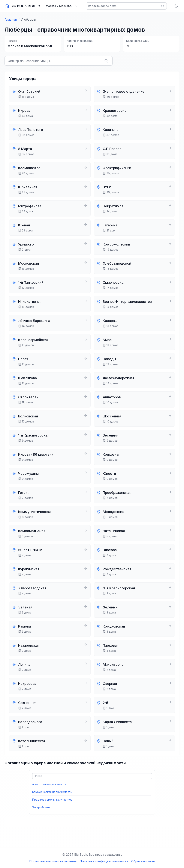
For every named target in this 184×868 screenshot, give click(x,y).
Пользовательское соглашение (53, 861)
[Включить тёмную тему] (176, 6)
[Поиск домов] (126, 6)
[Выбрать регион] (62, 6)
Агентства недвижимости (49, 784)
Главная (11, 19)
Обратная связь (143, 861)
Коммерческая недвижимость (52, 792)
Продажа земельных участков (52, 800)
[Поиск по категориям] (92, 776)
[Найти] (163, 6)
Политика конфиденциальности (104, 861)
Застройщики (41, 807)
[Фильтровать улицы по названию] (59, 61)
